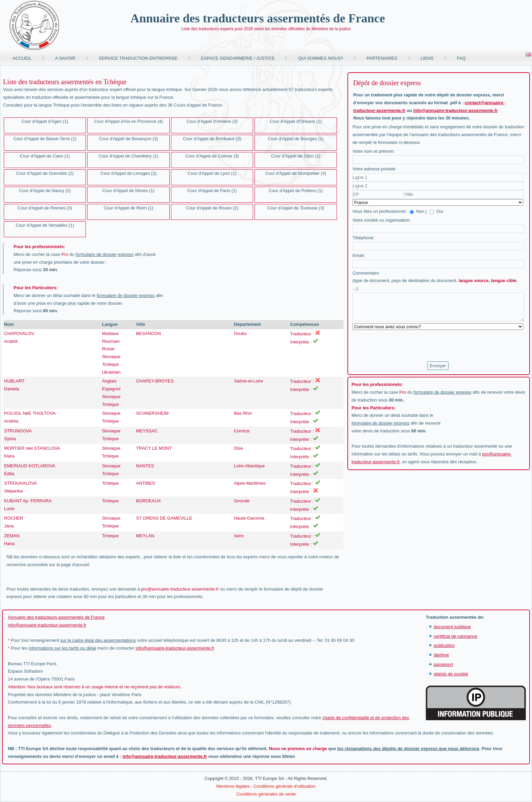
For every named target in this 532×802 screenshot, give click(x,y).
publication (444, 645)
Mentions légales (233, 786)
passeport (443, 664)
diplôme (441, 655)
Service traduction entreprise (138, 58)
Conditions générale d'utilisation (284, 786)
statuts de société (451, 674)
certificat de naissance (455, 636)
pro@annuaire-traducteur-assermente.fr (180, 589)
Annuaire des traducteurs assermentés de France (258, 18)
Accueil (22, 58)
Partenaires (382, 58)
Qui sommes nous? (320, 58)
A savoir (65, 58)
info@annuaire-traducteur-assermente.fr (455, 110)
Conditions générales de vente (266, 794)
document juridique (452, 627)
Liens (427, 58)
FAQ (461, 58)
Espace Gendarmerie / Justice (238, 58)
